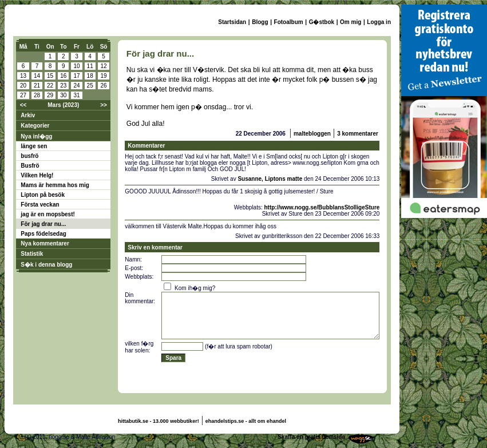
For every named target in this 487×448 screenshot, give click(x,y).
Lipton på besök (43, 195)
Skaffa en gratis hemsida (311, 437)
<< (23, 105)
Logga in (379, 22)
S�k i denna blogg (46, 265)
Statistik (32, 254)
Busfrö (30, 166)
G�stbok (322, 22)
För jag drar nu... (43, 224)
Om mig (351, 22)
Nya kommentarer (45, 243)
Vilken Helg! (37, 175)
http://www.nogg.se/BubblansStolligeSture (322, 207)
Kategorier (35, 126)
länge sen (34, 146)
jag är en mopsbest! (47, 214)
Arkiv (28, 115)
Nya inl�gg (36, 136)
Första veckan (40, 205)
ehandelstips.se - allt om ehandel (246, 421)
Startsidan (232, 22)
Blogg (260, 22)
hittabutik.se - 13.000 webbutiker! (159, 421)
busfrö (29, 156)
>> (104, 105)
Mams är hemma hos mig (55, 185)
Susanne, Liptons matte (270, 179)
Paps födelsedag (43, 234)
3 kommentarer (358, 134)
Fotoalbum (289, 22)
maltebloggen (312, 134)
